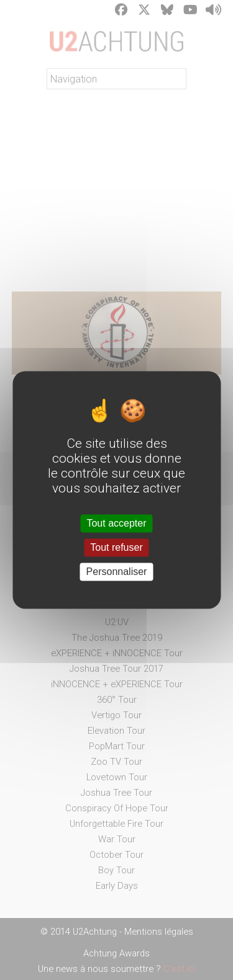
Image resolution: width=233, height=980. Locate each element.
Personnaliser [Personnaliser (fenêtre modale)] (117, 572)
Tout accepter (116, 523)
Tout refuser (116, 547)
